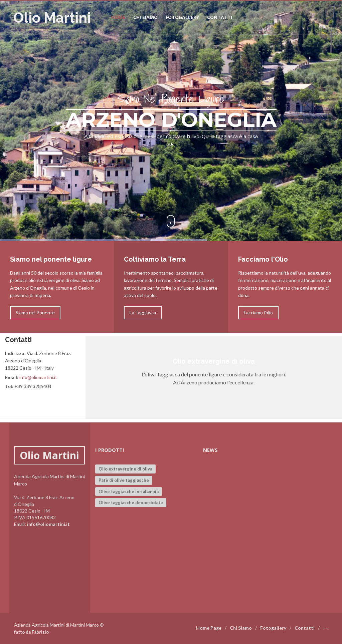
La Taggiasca (143, 312)
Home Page (209, 628)
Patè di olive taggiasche (124, 480)
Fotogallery (182, 17)
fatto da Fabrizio (31, 632)
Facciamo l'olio (258, 312)
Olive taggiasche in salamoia (129, 492)
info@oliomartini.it (38, 377)
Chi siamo (145, 17)
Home (118, 17)
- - (325, 628)
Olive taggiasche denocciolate (131, 503)
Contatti (220, 17)
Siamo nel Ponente (35, 312)
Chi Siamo (241, 628)
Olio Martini (52, 18)
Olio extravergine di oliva (125, 469)
